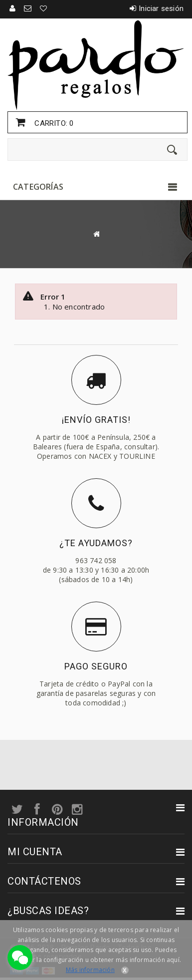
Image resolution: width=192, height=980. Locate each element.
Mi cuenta (35, 852)
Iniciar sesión (161, 8)
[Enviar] (172, 150)
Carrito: (53, 123)
